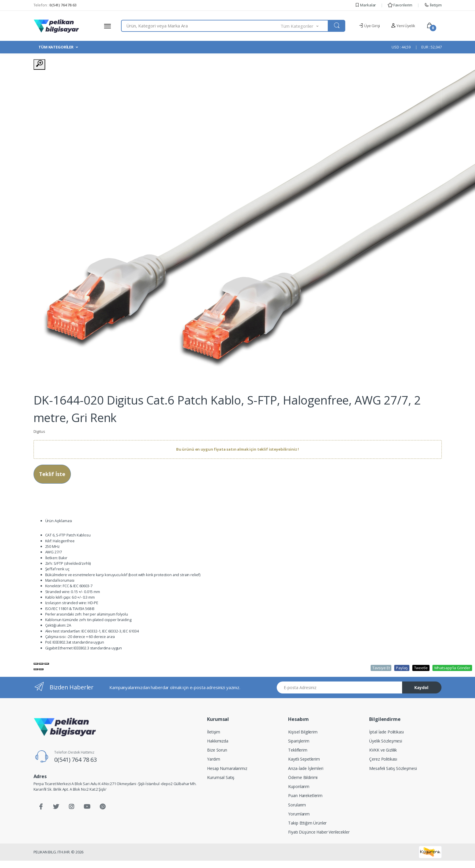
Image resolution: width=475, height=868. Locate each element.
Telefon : (55, 5)
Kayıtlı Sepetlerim (304, 759)
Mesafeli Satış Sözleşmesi (393, 768)
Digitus (39, 431)
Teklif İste (52, 474)
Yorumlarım (299, 814)
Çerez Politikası (383, 759)
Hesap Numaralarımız (227, 768)
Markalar (366, 5)
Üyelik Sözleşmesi (386, 741)
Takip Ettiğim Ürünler (307, 823)
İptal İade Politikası (386, 732)
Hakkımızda (218, 741)
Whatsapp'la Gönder (452, 668)
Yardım (213, 759)
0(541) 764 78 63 (76, 760)
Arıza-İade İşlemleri (306, 768)
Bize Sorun (217, 750)
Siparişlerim (299, 741)
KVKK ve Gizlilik (383, 750)
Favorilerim (400, 5)
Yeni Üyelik (403, 26)
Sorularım (297, 805)
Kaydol (421, 687)
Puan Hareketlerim (305, 795)
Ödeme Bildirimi (303, 777)
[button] (304, 26)
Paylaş (402, 668)
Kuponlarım (299, 786)
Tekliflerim (298, 750)
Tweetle (421, 668)
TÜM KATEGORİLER (56, 47)
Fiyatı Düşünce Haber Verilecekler (319, 832)
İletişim (433, 5)
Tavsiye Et (381, 668)
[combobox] (201, 26)
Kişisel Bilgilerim (303, 732)
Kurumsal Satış (221, 777)
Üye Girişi (369, 26)
